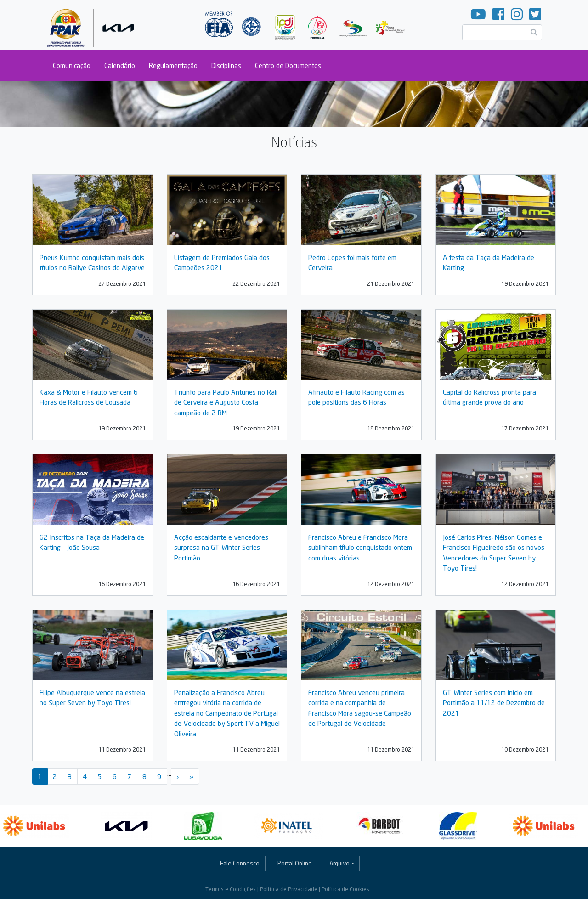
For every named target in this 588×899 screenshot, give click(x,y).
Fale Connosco (240, 863)
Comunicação (72, 65)
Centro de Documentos (288, 65)
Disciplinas (226, 65)
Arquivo (339, 863)
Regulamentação (173, 65)
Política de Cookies (345, 889)
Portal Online (295, 863)
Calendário (120, 65)
